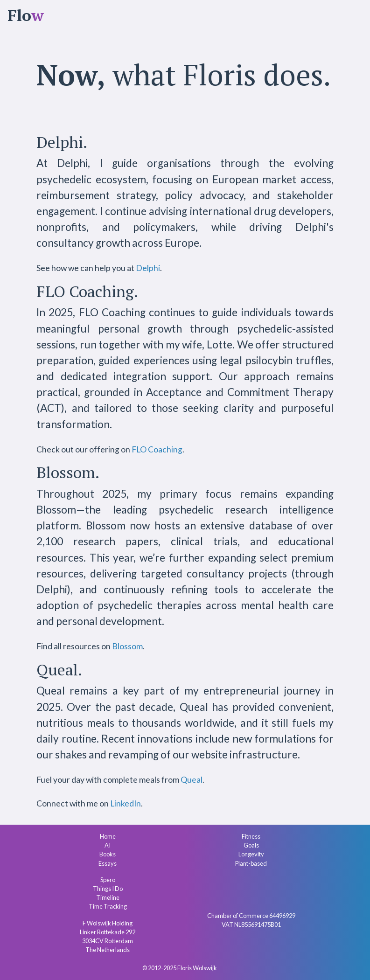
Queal (192, 780)
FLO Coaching (157, 449)
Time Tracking (108, 906)
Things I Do (108, 889)
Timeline (108, 897)
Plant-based (251, 863)
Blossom (127, 646)
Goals (251, 845)
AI (108, 845)
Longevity (251, 854)
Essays (108, 863)
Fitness (251, 836)
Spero (108, 880)
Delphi (148, 268)
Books (108, 854)
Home (108, 836)
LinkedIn (126, 803)
